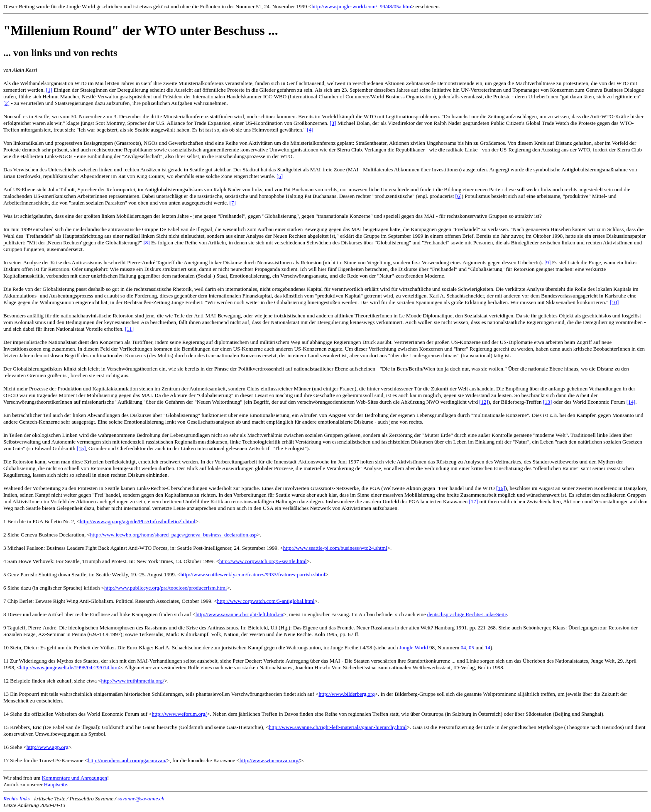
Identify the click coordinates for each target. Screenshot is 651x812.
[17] (474, 501)
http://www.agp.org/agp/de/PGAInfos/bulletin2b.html (138, 521)
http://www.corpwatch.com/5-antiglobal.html (266, 601)
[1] (49, 90)
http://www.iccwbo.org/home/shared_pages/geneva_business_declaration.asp (173, 535)
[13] (548, 402)
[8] (147, 243)
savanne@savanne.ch (141, 799)
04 (464, 647)
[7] (233, 203)
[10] (614, 302)
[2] (6, 103)
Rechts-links (17, 799)
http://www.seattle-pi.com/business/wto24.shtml (335, 548)
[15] (81, 448)
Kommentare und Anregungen (75, 778)
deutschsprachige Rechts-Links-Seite (467, 614)
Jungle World (414, 647)
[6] (459, 196)
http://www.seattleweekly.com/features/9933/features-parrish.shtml (253, 574)
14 (488, 647)
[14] (631, 402)
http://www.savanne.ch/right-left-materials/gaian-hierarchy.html (338, 727)
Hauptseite (56, 784)
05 (471, 647)
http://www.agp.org (48, 747)
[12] (484, 402)
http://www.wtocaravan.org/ (270, 760)
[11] (129, 329)
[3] (333, 123)
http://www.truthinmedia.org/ (132, 681)
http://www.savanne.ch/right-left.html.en (239, 614)
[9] (547, 262)
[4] (310, 130)
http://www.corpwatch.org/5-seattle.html (263, 561)
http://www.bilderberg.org (346, 694)
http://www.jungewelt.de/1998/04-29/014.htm (70, 667)
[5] (280, 176)
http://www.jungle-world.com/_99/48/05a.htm (361, 6)
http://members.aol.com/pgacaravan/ (127, 760)
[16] (501, 488)
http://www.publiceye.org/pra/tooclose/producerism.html (165, 588)
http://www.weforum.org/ (180, 714)
